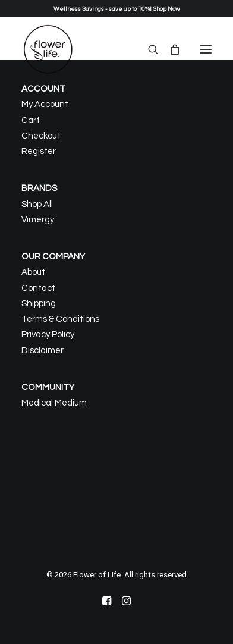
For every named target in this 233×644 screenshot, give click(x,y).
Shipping (39, 304)
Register (39, 151)
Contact (38, 288)
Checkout (41, 136)
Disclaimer (42, 351)
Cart (31, 120)
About (33, 272)
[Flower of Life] (48, 49)
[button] (206, 49)
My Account (45, 104)
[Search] (148, 49)
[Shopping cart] (169, 49)
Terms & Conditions (60, 319)
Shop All (37, 204)
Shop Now (166, 9)
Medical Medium (54, 403)
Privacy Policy (48, 334)
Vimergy (38, 220)
